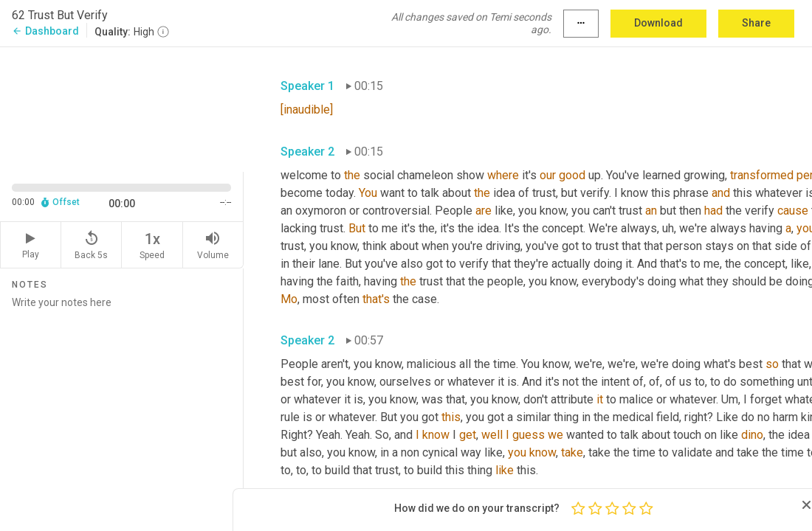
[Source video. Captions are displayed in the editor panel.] (122, 108)
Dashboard (45, 31)
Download (658, 23)
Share (756, 23)
